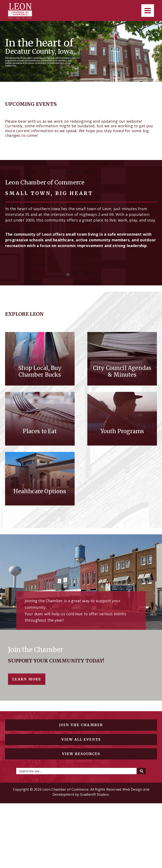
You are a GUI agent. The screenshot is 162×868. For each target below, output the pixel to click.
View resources (81, 818)
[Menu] (148, 11)
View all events (81, 804)
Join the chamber (81, 790)
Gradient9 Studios (94, 859)
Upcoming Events (31, 104)
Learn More (27, 744)
